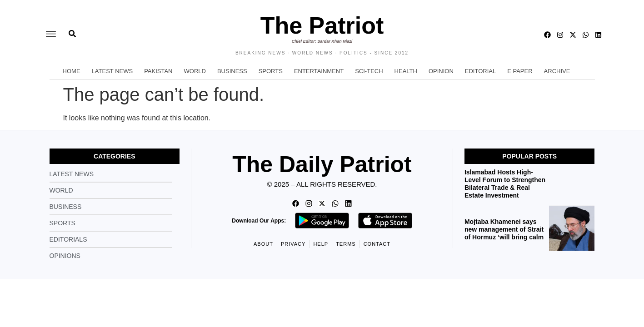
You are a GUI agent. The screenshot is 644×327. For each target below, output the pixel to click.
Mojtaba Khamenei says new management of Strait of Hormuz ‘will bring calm (504, 229)
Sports (271, 71)
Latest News (112, 71)
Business (232, 71)
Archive (557, 71)
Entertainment (319, 71)
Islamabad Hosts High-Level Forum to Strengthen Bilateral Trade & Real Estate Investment (505, 183)
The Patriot (322, 25)
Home (72, 71)
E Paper (520, 71)
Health (406, 71)
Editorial (480, 71)
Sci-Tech (369, 71)
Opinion (441, 71)
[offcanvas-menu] (51, 35)
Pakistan (158, 71)
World (195, 71)
